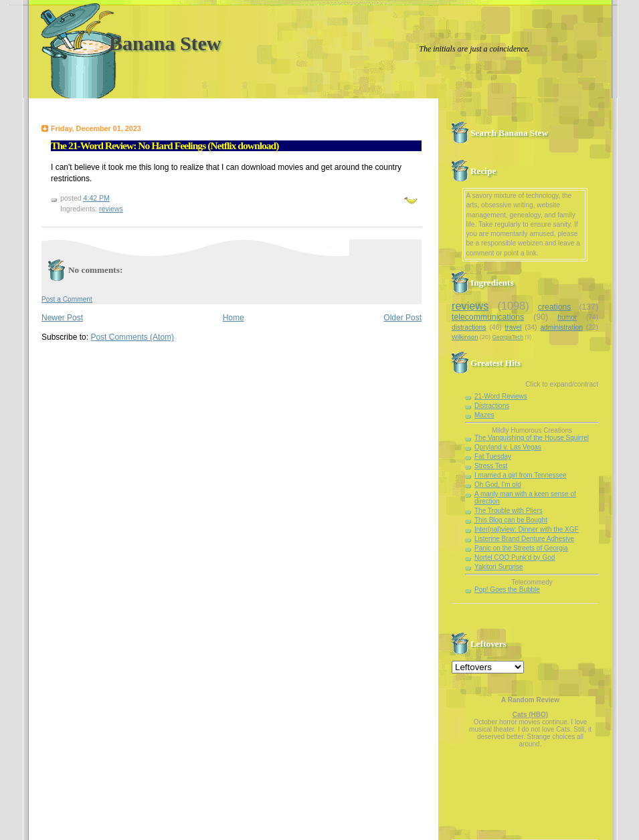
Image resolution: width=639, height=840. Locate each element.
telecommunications (488, 317)
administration (561, 327)
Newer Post (62, 318)
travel (514, 327)
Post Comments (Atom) (132, 337)
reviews (111, 209)
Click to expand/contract (562, 384)
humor (567, 317)
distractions (469, 327)
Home (234, 318)
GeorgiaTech (508, 337)
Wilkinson (465, 337)
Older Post (402, 318)
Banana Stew (165, 43)
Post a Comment (67, 299)
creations (555, 307)
